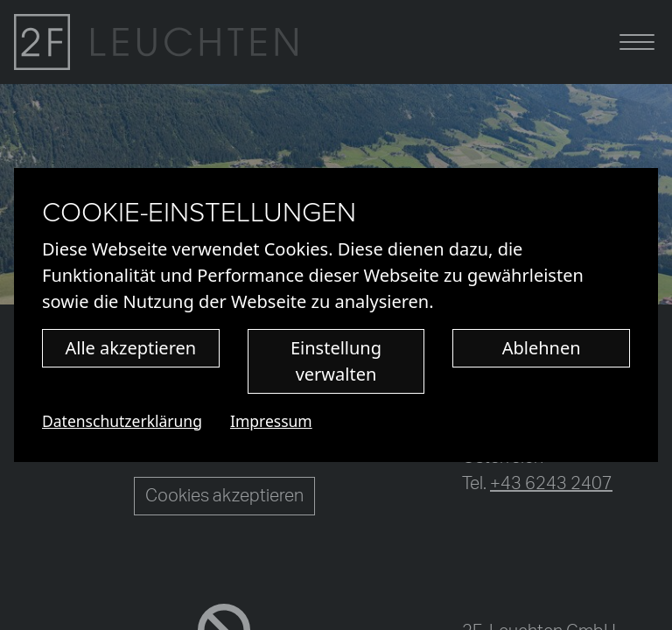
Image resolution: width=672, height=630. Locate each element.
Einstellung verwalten (336, 361)
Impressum (271, 421)
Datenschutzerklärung (122, 421)
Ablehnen (542, 348)
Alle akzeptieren (131, 348)
